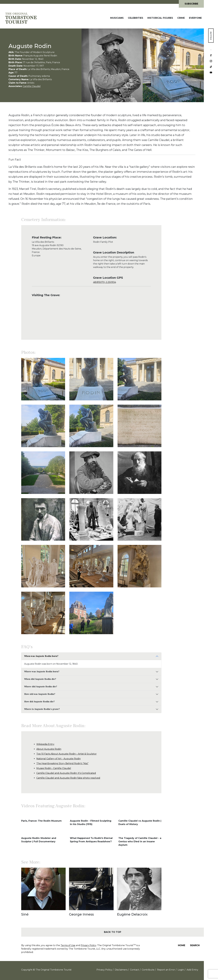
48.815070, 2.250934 (105, 282)
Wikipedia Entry (45, 744)
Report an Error (166, 970)
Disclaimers (121, 970)
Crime (181, 18)
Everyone (195, 18)
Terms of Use (68, 945)
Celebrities (136, 18)
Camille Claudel (32, 86)
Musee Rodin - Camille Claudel (54, 768)
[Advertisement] (183, 280)
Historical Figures (160, 18)
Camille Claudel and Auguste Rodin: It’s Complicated (66, 773)
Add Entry (192, 970)
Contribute (148, 970)
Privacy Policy (88, 945)
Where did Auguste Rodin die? (41, 687)
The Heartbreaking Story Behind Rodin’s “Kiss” (62, 763)
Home (182, 945)
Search (195, 945)
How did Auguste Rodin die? (39, 702)
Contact (135, 970)
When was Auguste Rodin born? (41, 656)
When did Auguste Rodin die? (40, 679)
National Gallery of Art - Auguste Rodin (58, 759)
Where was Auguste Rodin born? (42, 672)
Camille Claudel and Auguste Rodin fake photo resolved (68, 778)
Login (181, 970)
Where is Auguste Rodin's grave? (42, 709)
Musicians (117, 18)
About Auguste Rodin (49, 749)
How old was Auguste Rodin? (40, 694)
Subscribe (191, 4)
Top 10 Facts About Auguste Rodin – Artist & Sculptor (66, 754)
